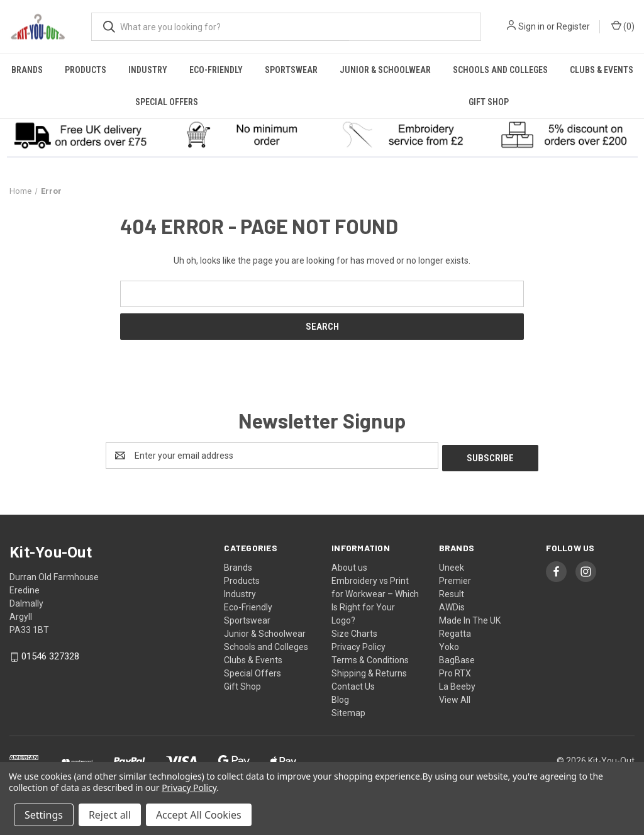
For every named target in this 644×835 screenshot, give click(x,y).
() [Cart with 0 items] (623, 26)
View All (455, 697)
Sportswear (291, 70)
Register (573, 26)
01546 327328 (50, 654)
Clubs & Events (602, 70)
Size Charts (354, 631)
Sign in (531, 26)
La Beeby (457, 684)
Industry (148, 70)
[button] (81, 135)
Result (452, 591)
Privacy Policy (358, 644)
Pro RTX (455, 671)
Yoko (449, 644)
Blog (340, 697)
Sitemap (348, 710)
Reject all (110, 815)
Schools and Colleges (500, 70)
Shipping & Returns (369, 671)
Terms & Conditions (370, 658)
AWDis (452, 605)
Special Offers (167, 102)
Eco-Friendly (216, 70)
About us (349, 565)
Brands (27, 70)
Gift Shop (489, 102)
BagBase (457, 658)
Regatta (455, 631)
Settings (44, 815)
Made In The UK (470, 618)
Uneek (452, 565)
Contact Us (353, 684)
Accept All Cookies (199, 815)
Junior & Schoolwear (385, 70)
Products (86, 70)
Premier (455, 578)
